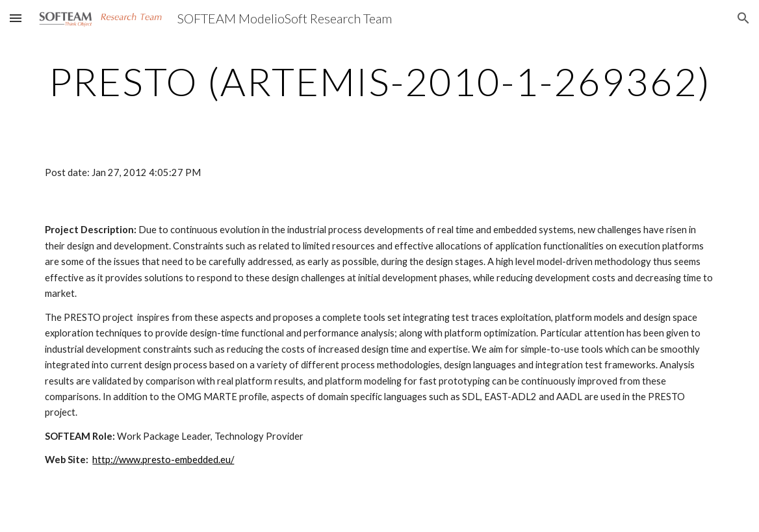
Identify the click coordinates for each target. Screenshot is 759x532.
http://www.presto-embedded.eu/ (163, 460)
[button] (16, 18)
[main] (379, 81)
